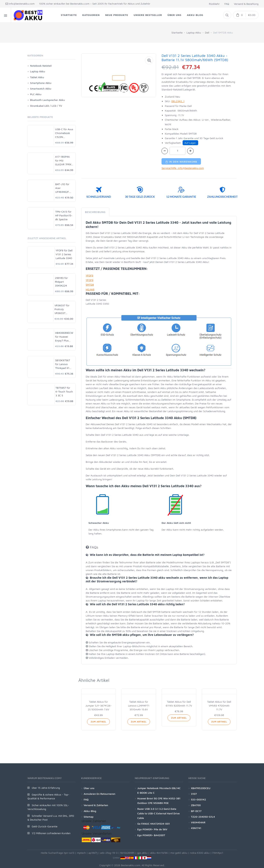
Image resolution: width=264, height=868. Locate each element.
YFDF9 (90, 275)
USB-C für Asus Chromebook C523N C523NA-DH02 (64, 133)
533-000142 (199, 799)
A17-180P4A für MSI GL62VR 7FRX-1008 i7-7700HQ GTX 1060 (64, 161)
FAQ (227, 4)
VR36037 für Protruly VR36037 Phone (62, 309)
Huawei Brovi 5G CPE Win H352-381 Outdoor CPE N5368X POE (159, 801)
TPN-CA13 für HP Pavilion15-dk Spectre (64, 215)
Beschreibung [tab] (95, 212)
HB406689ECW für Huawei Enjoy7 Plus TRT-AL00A (64, 337)
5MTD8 (90, 285)
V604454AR (198, 822)
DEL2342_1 (178, 101)
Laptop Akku (194, 32)
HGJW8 (90, 289)
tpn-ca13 (69, 853)
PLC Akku (36, 94)
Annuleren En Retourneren (100, 794)
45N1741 (196, 828)
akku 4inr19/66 (159, 853)
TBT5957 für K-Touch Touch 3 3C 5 (64, 392)
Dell (207, 32)
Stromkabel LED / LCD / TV (46, 106)
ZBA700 (196, 805)
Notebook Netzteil (41, 66)
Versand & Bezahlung (246, 4)
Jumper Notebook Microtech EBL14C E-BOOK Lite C (159, 790)
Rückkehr (214, 4)
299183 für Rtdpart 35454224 (61, 282)
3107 (194, 794)
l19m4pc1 (218, 853)
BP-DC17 (196, 811)
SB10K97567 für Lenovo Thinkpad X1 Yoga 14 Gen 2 (64, 364)
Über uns (89, 788)
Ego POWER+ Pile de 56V (152, 829)
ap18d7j (93, 853)
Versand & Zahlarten (96, 805)
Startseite (177, 32)
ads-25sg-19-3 (109, 853)
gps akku (142, 853)
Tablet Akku (37, 77)
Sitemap (89, 817)
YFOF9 (90, 280)
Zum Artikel (98, 722)
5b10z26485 (127, 853)
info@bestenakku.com (20, 4)
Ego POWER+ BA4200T (151, 835)
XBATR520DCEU (201, 788)
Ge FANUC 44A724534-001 (154, 824)
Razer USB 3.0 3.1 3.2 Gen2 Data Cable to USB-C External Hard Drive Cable (158, 813)
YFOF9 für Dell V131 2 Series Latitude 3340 (64, 254)
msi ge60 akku (179, 853)
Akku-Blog (90, 811)
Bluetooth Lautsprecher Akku (47, 100)
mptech (81, 853)
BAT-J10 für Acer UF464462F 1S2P (62, 188)
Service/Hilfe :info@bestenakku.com (183, 168)
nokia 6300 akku (200, 853)
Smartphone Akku (41, 83)
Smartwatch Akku (41, 89)
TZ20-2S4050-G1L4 (203, 817)
